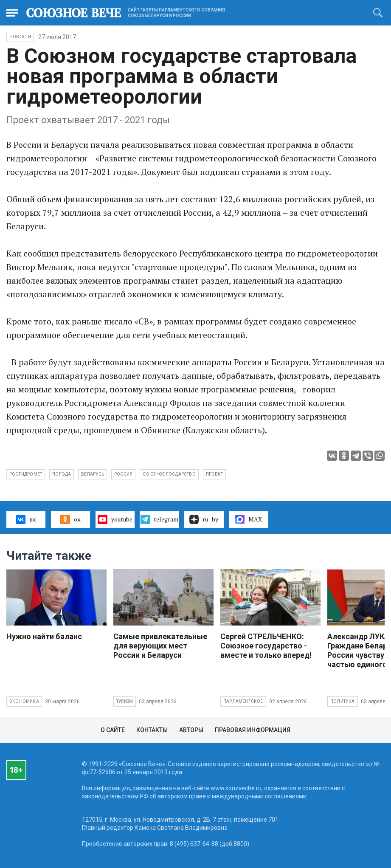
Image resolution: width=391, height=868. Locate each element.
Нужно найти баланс (44, 636)
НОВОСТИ (20, 37)
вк (26, 519)
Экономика (24, 701)
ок (70, 519)
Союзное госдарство (169, 474)
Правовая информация (253, 730)
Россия (123, 474)
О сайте (113, 730)
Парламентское (243, 701)
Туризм (125, 701)
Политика (343, 701)
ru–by (204, 519)
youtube (115, 519)
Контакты (152, 730)
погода (62, 474)
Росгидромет (26, 474)
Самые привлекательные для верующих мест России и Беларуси (160, 646)
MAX (249, 519)
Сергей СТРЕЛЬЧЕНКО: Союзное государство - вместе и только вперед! (266, 646)
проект (214, 474)
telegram (159, 519)
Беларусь (93, 474)
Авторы (191, 730)
